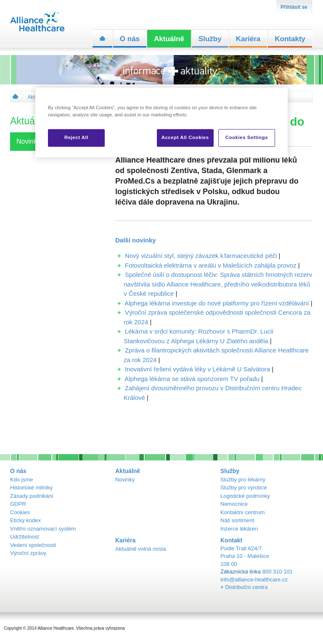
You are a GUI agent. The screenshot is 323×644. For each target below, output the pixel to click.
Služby (210, 39)
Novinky (125, 480)
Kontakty (290, 39)
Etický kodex (25, 520)
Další (136, 240)
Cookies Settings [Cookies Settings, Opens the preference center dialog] (247, 137)
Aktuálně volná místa (141, 549)
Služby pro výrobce (244, 488)
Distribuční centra (246, 587)
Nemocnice (234, 504)
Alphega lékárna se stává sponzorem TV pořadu (192, 379)
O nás (130, 39)
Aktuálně (169, 39)
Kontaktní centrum (243, 512)
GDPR (18, 504)
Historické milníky (31, 488)
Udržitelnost (25, 537)
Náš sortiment (237, 520)
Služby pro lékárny (243, 480)
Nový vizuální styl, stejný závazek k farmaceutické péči (201, 256)
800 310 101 (278, 572)
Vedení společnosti (33, 545)
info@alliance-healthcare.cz (254, 580)
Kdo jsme (21, 480)
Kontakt (231, 540)
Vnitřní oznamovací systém (43, 529)
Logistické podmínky (245, 496)
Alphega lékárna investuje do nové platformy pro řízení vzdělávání (217, 303)
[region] (161, 122)
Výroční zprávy (28, 553)
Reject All (76, 137)
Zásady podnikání (32, 496)
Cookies (20, 512)
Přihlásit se (294, 7)
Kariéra (248, 39)
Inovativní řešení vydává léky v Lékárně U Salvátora (197, 369)
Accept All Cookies (185, 137)
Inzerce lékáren (239, 529)
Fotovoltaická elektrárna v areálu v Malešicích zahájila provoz (211, 265)
